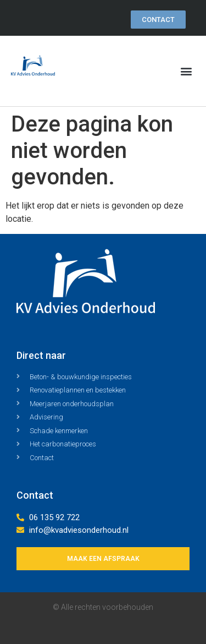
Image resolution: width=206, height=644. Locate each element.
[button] (186, 71)
